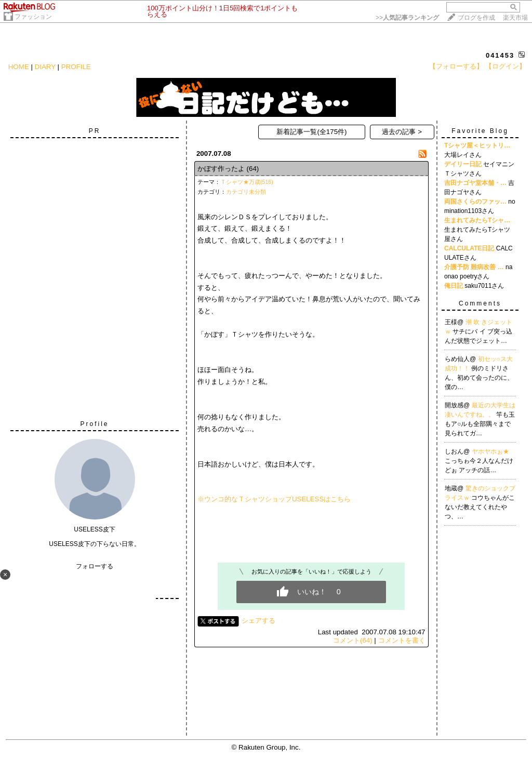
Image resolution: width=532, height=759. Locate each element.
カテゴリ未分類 (246, 192)
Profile (94, 424)
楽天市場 (515, 18)
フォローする (95, 566)
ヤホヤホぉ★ (490, 451)
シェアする (258, 621)
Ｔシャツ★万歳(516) (247, 182)
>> (407, 18)
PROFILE (76, 67)
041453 (500, 55)
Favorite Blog (480, 131)
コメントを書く (402, 640)
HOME (19, 67)
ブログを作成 (476, 18)
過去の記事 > (402, 132)
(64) (253, 169)
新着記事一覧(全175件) (311, 132)
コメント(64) (353, 640)
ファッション (33, 17)
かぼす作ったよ (221, 169)
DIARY (45, 67)
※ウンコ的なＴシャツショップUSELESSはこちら (274, 499)
